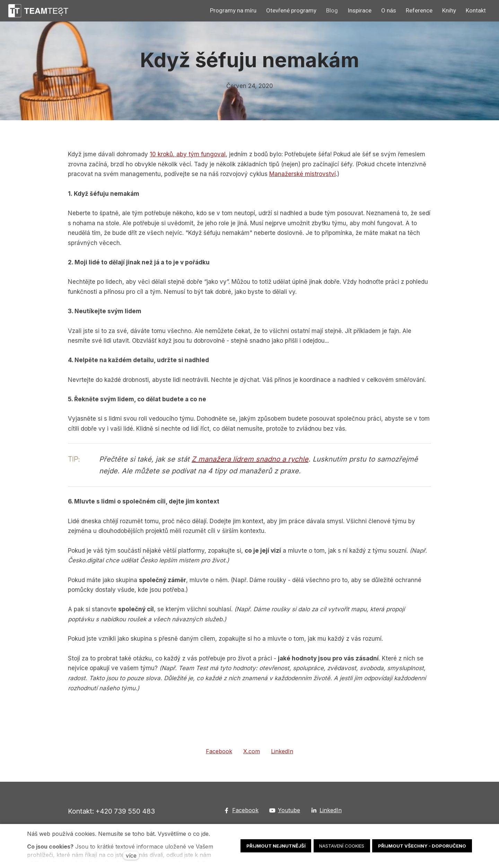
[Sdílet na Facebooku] (219, 753)
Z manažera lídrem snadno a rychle (250, 461)
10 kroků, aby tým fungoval (188, 156)
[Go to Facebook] (241, 810)
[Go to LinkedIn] (326, 810)
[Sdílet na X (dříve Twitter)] (252, 753)
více (131, 856)
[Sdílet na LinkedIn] (282, 753)
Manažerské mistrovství (303, 175)
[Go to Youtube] (285, 810)
